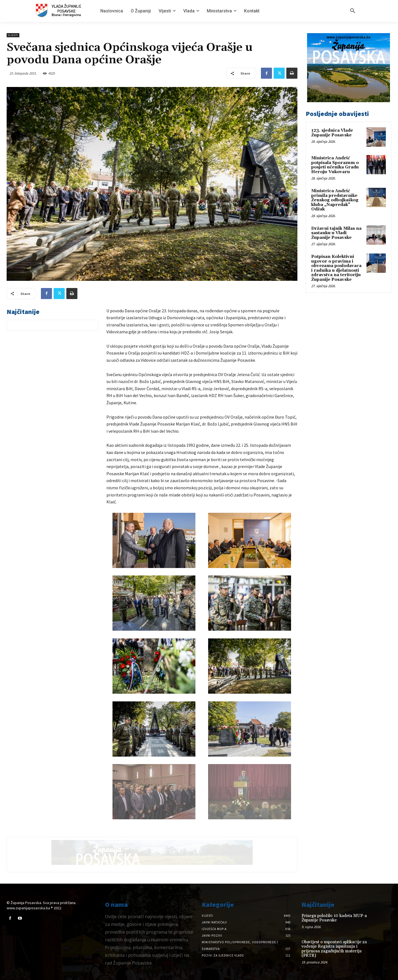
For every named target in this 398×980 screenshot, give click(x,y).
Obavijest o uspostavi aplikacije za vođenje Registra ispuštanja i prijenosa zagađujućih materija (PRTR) (334, 949)
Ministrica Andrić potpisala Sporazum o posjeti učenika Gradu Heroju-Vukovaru (335, 165)
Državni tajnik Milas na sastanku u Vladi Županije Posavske (336, 233)
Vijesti (13, 35)
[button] (353, 11)
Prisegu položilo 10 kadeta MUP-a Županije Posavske (334, 918)
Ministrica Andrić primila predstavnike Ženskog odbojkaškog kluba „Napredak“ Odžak (335, 200)
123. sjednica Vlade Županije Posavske (332, 133)
